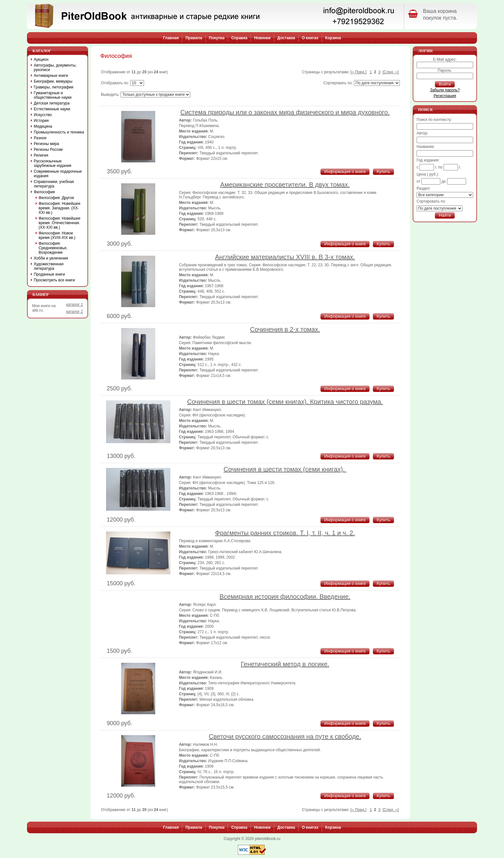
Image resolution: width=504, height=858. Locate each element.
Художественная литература (49, 266)
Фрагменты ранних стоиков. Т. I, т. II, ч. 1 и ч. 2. (285, 533)
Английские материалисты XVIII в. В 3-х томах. (285, 257)
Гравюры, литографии (54, 87)
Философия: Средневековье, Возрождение (53, 248)
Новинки (262, 38)
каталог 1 (75, 305)
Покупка (217, 38)
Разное (40, 138)
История (41, 121)
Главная (171, 38)
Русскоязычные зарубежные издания (53, 163)
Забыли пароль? (445, 90)
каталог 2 (75, 312)
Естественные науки (52, 109)
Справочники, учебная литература (54, 184)
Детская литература (52, 103)
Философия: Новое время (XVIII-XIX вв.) (57, 235)
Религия (41, 155)
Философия (44, 192)
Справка (239, 38)
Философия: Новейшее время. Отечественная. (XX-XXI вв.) (59, 223)
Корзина (333, 38)
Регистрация (445, 96)
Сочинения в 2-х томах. (285, 329)
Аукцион (41, 59)
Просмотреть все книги (54, 280)
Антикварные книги (51, 76)
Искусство (43, 115)
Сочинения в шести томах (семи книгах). (285, 469)
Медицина (43, 126)
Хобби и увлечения (51, 258)
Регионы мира (46, 144)
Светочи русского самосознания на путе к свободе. (285, 736)
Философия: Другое (56, 198)
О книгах (310, 38)
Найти (445, 215)
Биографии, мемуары (53, 81)
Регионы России (48, 150)
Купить (383, 172)
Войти (445, 84)
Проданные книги (49, 274)
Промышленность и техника (59, 132)
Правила (194, 38)
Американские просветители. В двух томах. (285, 185)
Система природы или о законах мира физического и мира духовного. (285, 112)
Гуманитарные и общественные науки (53, 95)
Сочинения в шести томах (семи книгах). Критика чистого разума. (285, 402)
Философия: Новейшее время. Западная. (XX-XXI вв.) (59, 208)
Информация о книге (345, 172)
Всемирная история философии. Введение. (285, 597)
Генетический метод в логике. (285, 664)
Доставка (286, 38)
